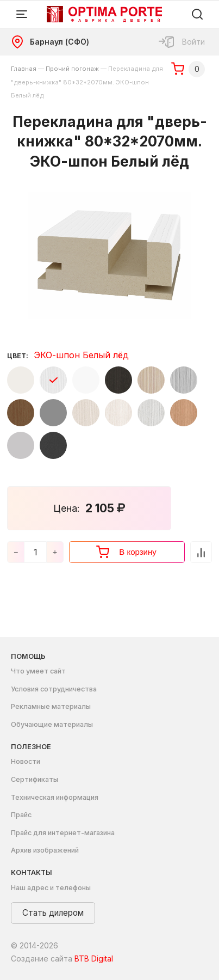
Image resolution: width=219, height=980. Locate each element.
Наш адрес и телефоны (51, 888)
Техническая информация (55, 797)
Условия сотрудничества (54, 689)
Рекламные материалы (51, 706)
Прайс (21, 815)
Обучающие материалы (52, 724)
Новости (26, 761)
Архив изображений (45, 850)
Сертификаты (35, 779)
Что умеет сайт (38, 671)
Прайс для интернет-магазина (63, 833)
